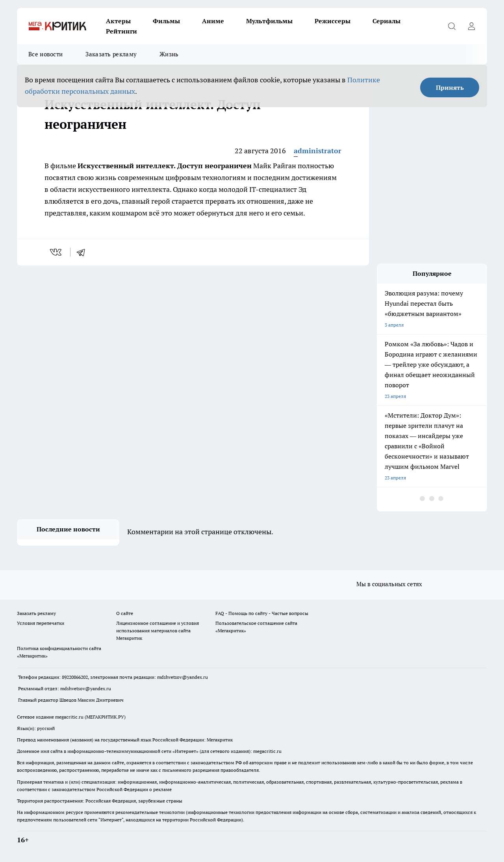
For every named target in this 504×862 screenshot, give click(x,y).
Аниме (213, 21)
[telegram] (83, 252)
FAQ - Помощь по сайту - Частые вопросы (262, 613)
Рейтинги (121, 31)
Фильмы (166, 21)
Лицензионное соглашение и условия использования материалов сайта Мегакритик (157, 631)
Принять (450, 87)
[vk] (57, 252)
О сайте (125, 613)
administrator (318, 151)
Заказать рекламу (111, 54)
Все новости (45, 54)
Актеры (118, 21)
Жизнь (169, 54)
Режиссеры (333, 21)
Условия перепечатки (41, 623)
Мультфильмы (269, 21)
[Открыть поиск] (452, 26)
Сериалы (386, 21)
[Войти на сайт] (471, 26)
